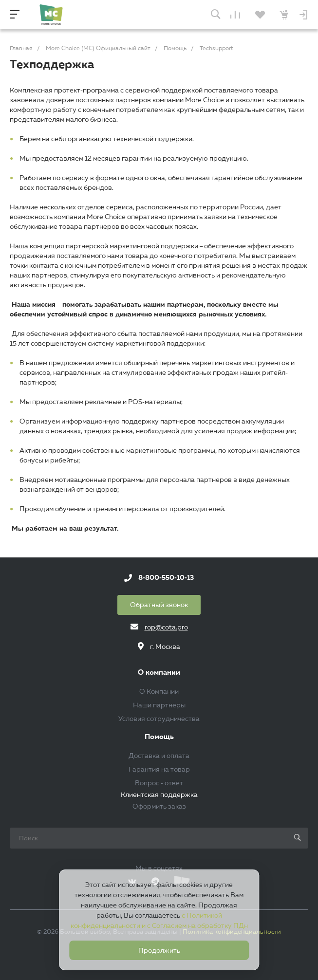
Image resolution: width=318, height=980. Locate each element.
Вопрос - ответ (159, 783)
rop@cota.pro (166, 627)
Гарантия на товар (159, 769)
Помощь (159, 737)
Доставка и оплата (159, 756)
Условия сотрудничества (159, 719)
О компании (159, 673)
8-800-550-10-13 (166, 578)
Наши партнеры (159, 705)
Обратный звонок (159, 605)
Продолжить (159, 950)
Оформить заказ (159, 806)
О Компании (159, 691)
